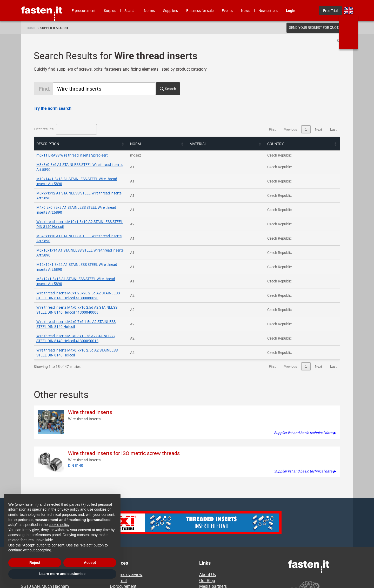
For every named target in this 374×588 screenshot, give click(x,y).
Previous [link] (261, 129)
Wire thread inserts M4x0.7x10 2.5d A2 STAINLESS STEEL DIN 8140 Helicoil (97, 286)
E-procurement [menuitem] (84, 11)
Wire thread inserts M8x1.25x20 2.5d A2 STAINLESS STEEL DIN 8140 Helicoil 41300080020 (109, 249)
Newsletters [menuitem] (268, 11)
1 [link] (276, 129)
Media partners (213, 517)
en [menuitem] (349, 11)
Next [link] (318, 129)
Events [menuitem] (227, 11)
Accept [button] (90, 563)
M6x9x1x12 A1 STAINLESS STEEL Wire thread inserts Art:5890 (86, 183)
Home (31, 28)
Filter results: (44, 129)
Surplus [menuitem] (110, 11)
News (204, 523)
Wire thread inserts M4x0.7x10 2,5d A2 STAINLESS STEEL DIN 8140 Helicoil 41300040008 (108, 258)
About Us (208, 505)
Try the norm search (53, 108)
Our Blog (207, 511)
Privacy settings (214, 564)
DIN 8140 (76, 396)
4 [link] (306, 129)
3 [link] (296, 129)
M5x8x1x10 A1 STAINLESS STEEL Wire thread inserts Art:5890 (86, 211)
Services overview (126, 505)
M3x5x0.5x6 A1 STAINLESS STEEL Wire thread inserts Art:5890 (87, 164)
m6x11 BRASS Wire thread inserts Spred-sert (72, 155)
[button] (224, 144)
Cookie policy (211, 552)
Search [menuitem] (130, 11)
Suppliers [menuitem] (171, 11)
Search (171, 89)
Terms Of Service (215, 546)
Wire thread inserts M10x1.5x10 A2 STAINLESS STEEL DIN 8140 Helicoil (94, 202)
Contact (206, 540)
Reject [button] (35, 563)
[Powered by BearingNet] (321, 525)
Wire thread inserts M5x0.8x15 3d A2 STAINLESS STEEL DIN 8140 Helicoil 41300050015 (107, 277)
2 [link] (286, 129)
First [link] (243, 129)
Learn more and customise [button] (62, 574)
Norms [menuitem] (149, 11)
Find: (45, 89)
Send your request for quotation (319, 28)
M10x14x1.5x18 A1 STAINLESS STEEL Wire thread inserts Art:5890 (90, 174)
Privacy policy (212, 558)
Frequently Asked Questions (225, 529)
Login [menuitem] (291, 11)
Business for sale (126, 540)
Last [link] (333, 129)
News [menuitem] (246, 11)
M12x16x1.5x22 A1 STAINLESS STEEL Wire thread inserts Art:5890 (90, 230)
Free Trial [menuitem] (330, 11)
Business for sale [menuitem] (200, 11)
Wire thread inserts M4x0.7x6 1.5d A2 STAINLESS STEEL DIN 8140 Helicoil (96, 267)
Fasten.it (42, 2)
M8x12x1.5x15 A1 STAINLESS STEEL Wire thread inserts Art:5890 (89, 239)
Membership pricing (217, 535)
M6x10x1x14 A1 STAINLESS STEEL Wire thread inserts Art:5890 (87, 221)
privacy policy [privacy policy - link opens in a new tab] (68, 509)
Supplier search (54, 28)
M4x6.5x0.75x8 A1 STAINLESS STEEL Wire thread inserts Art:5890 (89, 192)
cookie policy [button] (59, 525)
